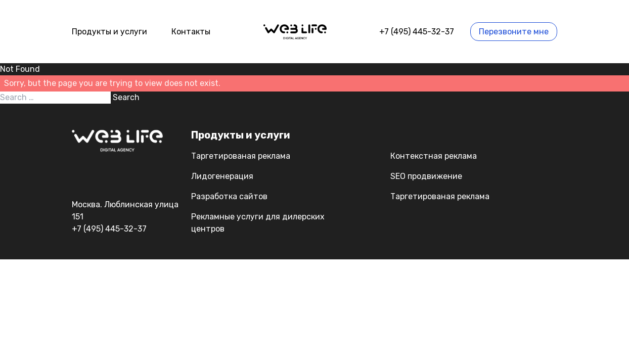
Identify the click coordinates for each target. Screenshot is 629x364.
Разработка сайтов (229, 196)
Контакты (191, 32)
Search (126, 97)
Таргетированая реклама (241, 156)
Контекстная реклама (434, 156)
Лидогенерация (222, 176)
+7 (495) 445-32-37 (417, 32)
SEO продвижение (426, 176)
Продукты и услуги (109, 32)
